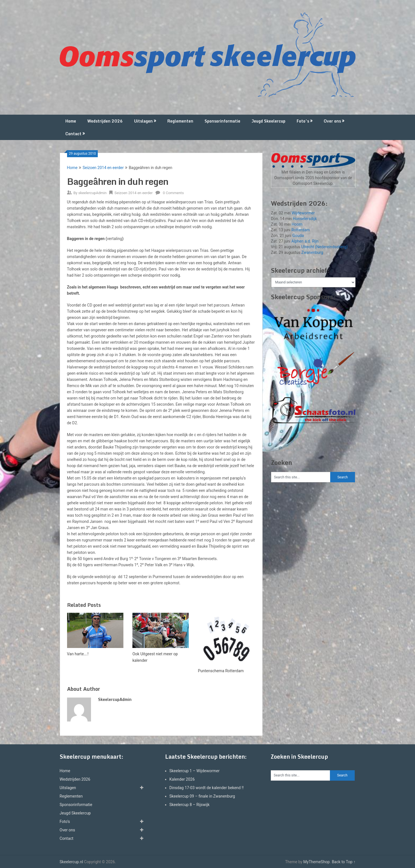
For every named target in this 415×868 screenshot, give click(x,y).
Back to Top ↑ (344, 862)
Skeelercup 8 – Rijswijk (189, 805)
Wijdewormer (303, 213)
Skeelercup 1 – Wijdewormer (194, 771)
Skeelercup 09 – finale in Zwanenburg (202, 796)
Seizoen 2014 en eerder (103, 168)
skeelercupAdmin (92, 193)
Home (71, 121)
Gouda (298, 236)
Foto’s (303, 121)
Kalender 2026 (182, 779)
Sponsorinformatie (222, 121)
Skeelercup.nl (71, 862)
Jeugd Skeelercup (268, 121)
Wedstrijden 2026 (105, 121)
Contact (73, 134)
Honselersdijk (305, 219)
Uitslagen (143, 121)
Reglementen (180, 121)
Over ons (332, 121)
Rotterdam (301, 230)
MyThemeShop (317, 862)
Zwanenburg (312, 252)
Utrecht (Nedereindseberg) (324, 247)
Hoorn (297, 224)
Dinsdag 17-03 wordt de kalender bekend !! (207, 788)
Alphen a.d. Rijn (305, 241)
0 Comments (173, 193)
